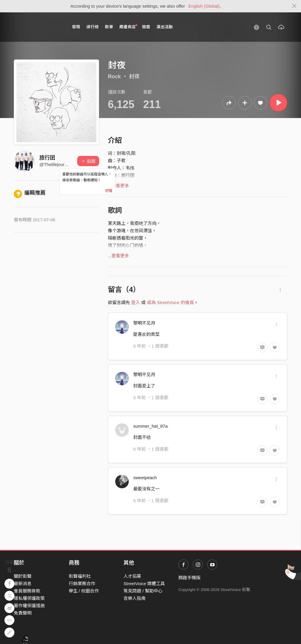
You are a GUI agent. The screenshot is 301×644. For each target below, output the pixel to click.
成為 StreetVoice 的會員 (170, 302)
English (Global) (204, 6)
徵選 (146, 27)
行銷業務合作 (82, 584)
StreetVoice (38, 27)
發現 (76, 27)
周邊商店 (128, 27)
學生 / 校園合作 (84, 591)
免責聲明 (23, 613)
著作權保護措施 (29, 606)
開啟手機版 (189, 578)
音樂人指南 (134, 598)
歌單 (109, 27)
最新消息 (23, 584)
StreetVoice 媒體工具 (144, 584)
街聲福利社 (80, 576)
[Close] (294, 6)
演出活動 (165, 27)
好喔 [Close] (109, 191)
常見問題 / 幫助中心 (143, 591)
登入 (136, 302)
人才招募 (132, 576)
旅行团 (47, 158)
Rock (114, 77)
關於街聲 (23, 576)
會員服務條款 (27, 591)
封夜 (134, 77)
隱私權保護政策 (29, 598)
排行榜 (93, 27)
